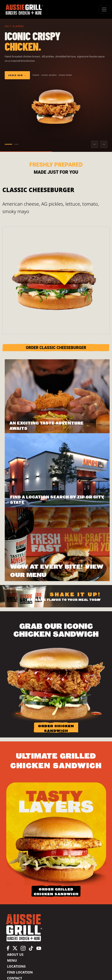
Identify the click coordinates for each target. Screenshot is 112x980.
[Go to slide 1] (8, 144)
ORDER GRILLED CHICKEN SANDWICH (56, 892)
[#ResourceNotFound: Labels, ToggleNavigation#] (104, 9)
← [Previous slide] (95, 144)
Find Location (20, 972)
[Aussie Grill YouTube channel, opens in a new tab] (39, 948)
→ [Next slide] (104, 144)
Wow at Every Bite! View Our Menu (57, 571)
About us (15, 955)
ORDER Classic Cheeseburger (56, 348)
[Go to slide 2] (16, 144)
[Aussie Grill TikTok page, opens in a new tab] (31, 948)
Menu (12, 960)
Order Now (16, 75)
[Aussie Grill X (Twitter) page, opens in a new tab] (15, 948)
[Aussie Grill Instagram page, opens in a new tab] (23, 948)
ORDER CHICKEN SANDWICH (56, 728)
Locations (16, 966)
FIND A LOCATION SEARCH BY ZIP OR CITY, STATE (57, 500)
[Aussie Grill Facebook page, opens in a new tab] (8, 948)
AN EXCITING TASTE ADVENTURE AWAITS (46, 426)
